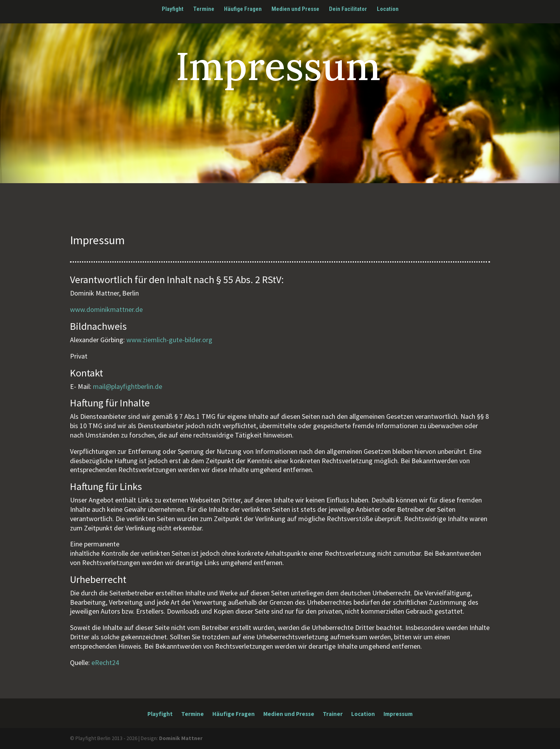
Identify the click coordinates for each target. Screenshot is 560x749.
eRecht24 (105, 662)
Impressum (398, 714)
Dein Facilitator (348, 9)
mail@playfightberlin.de (128, 386)
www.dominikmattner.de (106, 309)
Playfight (173, 9)
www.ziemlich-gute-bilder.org (169, 340)
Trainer (333, 714)
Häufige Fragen (243, 9)
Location (388, 9)
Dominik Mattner (181, 738)
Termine (204, 9)
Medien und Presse (295, 9)
